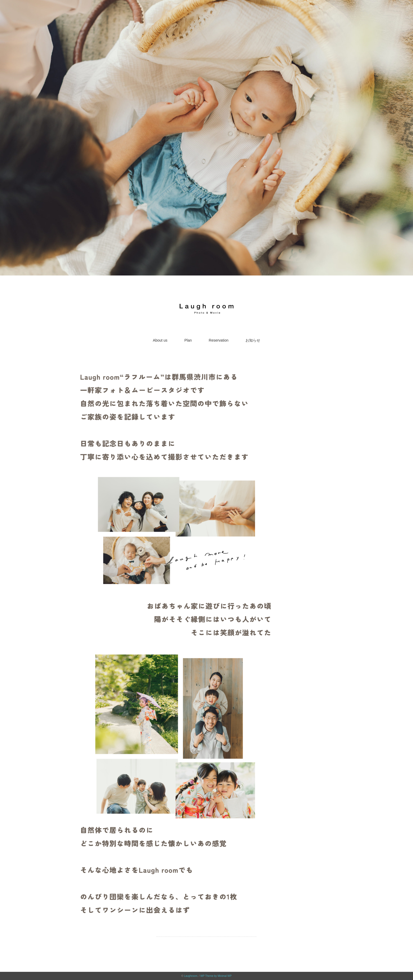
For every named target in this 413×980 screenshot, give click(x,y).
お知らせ (253, 340)
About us (160, 340)
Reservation (219, 340)
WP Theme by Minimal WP (216, 976)
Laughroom (191, 976)
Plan (188, 340)
